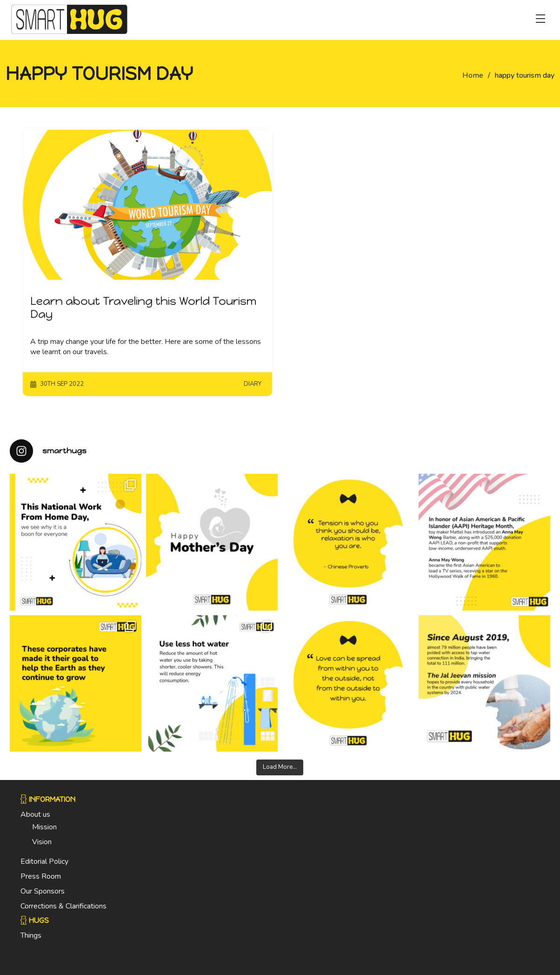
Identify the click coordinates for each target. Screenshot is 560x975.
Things (31, 935)
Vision (42, 842)
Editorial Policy (44, 861)
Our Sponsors (43, 891)
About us (35, 814)
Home (473, 75)
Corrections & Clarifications (63, 906)
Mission (44, 827)
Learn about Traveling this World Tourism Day (143, 308)
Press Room (41, 876)
